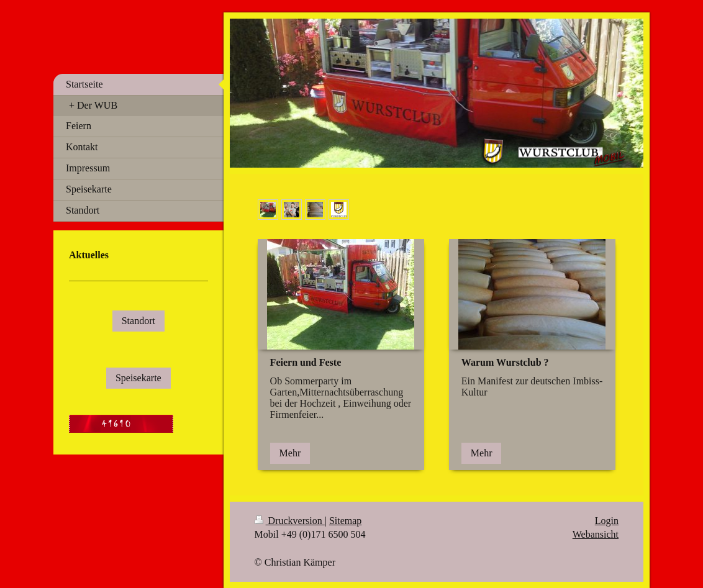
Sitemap (345, 521)
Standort (138, 321)
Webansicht (596, 534)
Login (607, 521)
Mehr (290, 453)
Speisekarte (138, 378)
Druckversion (290, 521)
